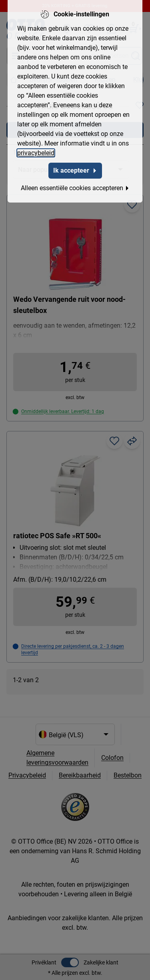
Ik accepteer (75, 165)
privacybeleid (36, 148)
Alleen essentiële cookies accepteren (75, 183)
